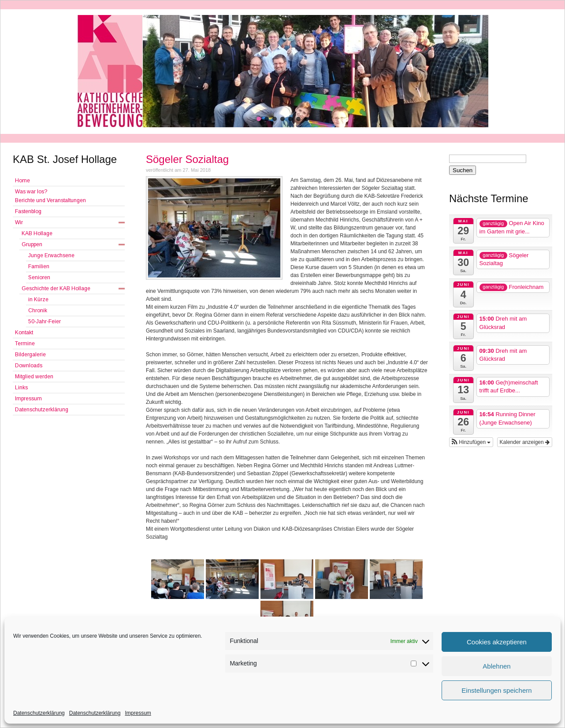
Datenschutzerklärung (39, 713)
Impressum (138, 713)
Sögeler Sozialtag (187, 159)
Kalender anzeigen (525, 442)
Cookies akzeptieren (497, 642)
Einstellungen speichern (496, 690)
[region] (282, 71)
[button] (259, 119)
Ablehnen (496, 666)
